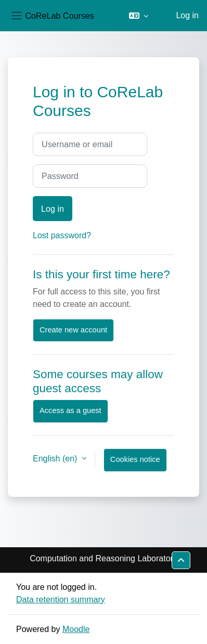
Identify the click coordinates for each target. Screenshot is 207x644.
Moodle (76, 629)
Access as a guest (70, 410)
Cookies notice (135, 459)
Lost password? (62, 235)
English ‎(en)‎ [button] (56, 459)
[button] (139, 16)
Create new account (73, 330)
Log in (187, 15)
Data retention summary (61, 600)
